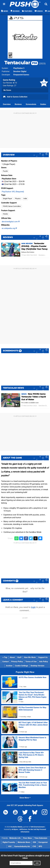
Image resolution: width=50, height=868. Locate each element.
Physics (18, 199)
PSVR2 (5, 214)
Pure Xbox (27, 838)
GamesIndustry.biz (22, 846)
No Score (7, 90)
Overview (7, 104)
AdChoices (23, 829)
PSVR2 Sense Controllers (12, 206)
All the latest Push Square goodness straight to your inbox (25, 857)
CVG (34, 846)
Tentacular (21, 63)
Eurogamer (43, 842)
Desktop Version (37, 666)
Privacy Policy (17, 662)
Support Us (43, 657)
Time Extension (41, 838)
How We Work (30, 657)
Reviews (18, 104)
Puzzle (5, 171)
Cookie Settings (22, 666)
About (12, 657)
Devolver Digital (20, 71)
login (33, 607)
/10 (15, 83)
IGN (34, 842)
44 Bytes (15, 829)
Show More (25, 798)
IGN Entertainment (38, 827)
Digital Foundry (9, 842)
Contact (6, 662)
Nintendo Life (15, 838)
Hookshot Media (16, 827)
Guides (43, 104)
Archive (9, 666)
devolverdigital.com (11, 222)
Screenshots (31, 104)
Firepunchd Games (21, 75)
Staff (19, 657)
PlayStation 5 (19, 68)
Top (5, 657)
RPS (40, 846)
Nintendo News (24, 842)
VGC (10, 846)
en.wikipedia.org (9, 228)
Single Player (7, 199)
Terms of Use (31, 662)
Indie (25, 199)
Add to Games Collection (15, 97)
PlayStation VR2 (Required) (13, 192)
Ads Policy (44, 662)
